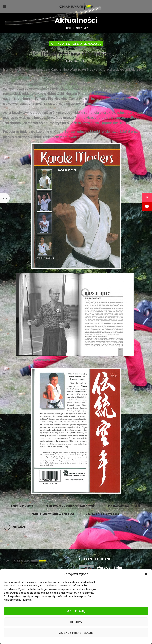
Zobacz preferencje (76, 633)
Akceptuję (76, 611)
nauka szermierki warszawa (53, 514)
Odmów (76, 622)
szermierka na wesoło (102, 514)
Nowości (94, 44)
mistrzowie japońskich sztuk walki (71, 506)
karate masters (22, 506)
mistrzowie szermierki (124, 506)
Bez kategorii (76, 44)
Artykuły (82, 28)
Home (68, 28)
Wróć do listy (76, 527)
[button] (146, 574)
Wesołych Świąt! (110, 568)
